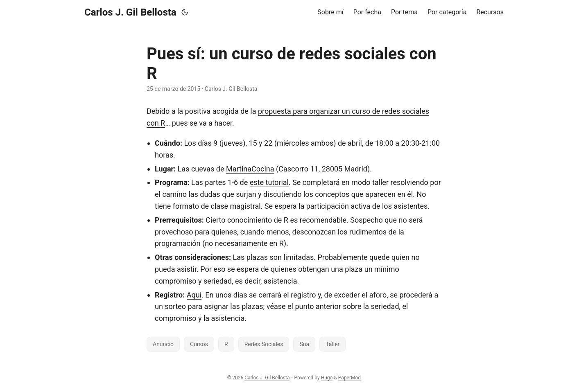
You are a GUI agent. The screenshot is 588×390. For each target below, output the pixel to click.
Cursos (199, 344)
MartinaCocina (250, 169)
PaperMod (349, 378)
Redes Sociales (264, 344)
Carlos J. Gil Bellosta (130, 12)
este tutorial (269, 182)
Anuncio (163, 344)
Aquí (194, 295)
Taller (332, 344)
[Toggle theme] (185, 12)
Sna (304, 344)
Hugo (327, 378)
